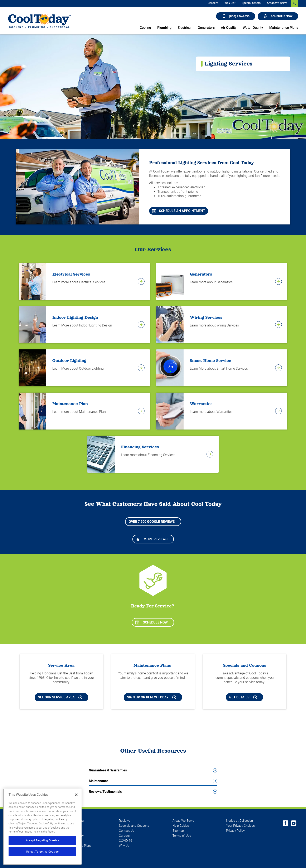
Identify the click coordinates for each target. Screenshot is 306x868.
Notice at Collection (239, 821)
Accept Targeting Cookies (43, 840)
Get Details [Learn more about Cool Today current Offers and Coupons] (243, 697)
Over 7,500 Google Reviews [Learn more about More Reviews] (152, 522)
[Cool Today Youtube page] (294, 824)
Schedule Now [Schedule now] (278, 16)
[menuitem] (213, 3)
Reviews (125, 821)
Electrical (185, 28)
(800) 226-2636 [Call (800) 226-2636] (236, 16)
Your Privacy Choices (241, 826)
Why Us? (230, 3)
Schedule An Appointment (179, 211)
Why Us (124, 846)
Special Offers (251, 3)
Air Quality (229, 28)
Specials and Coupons (134, 826)
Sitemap (178, 831)
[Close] (76, 795)
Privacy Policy (235, 831)
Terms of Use (182, 836)
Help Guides (181, 826)
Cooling (145, 28)
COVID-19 (125, 841)
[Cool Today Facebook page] (285, 824)
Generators (206, 28)
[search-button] (295, 3)
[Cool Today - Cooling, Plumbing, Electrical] (39, 21)
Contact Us (127, 831)
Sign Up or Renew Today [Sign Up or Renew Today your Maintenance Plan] (152, 697)
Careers (213, 3)
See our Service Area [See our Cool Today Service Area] (60, 697)
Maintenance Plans (284, 28)
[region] (42, 827)
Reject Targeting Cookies (43, 852)
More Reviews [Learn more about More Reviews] (152, 539)
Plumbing (164, 28)
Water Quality (253, 28)
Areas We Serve (277, 3)
